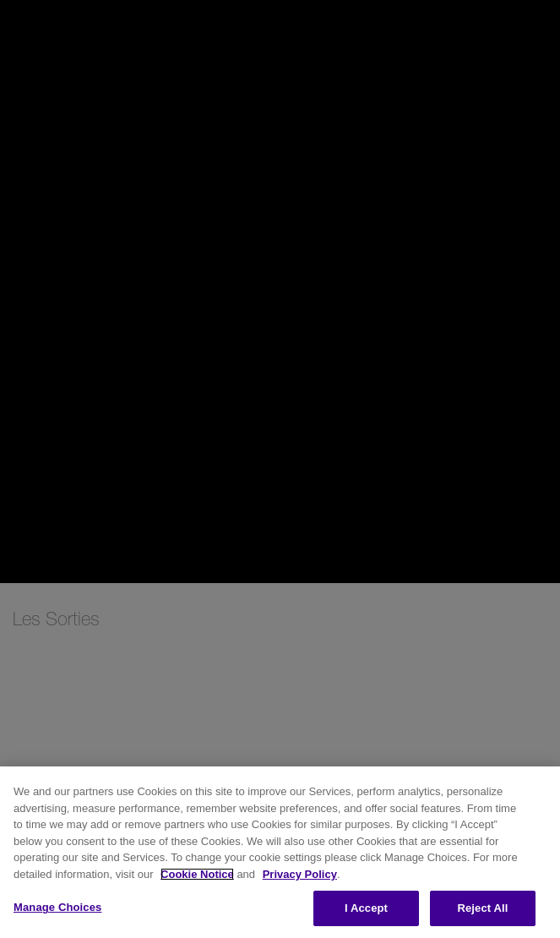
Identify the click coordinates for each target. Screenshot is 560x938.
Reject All (482, 908)
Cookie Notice (197, 874)
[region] (280, 852)
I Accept (366, 908)
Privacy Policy (300, 874)
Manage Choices (57, 907)
